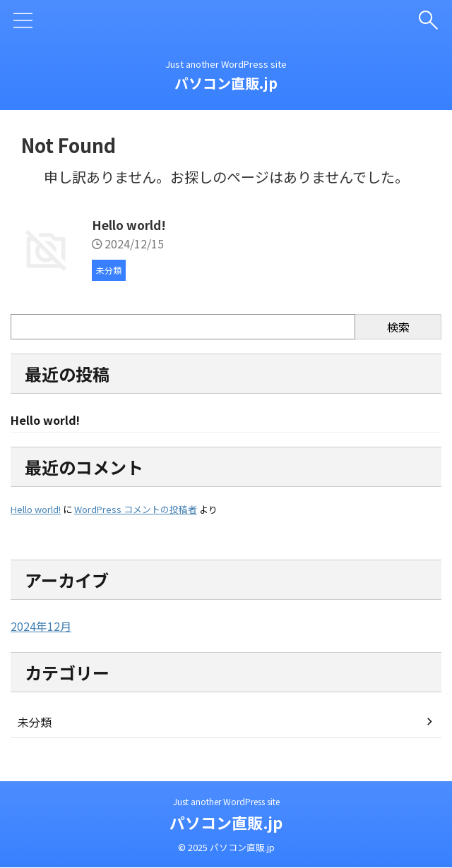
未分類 (35, 723)
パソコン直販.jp (226, 83)
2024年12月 (41, 627)
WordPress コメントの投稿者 (136, 511)
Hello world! (131, 224)
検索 (398, 327)
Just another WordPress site (226, 802)
